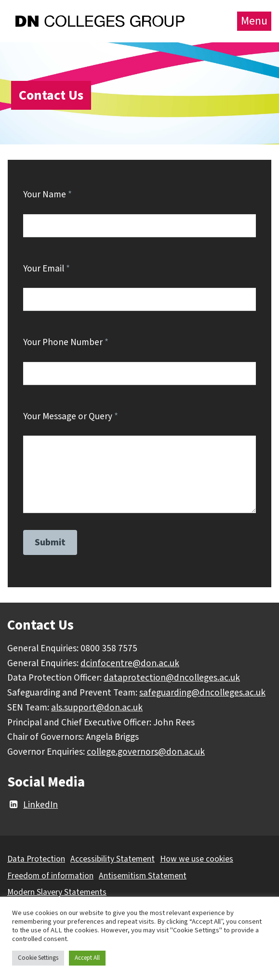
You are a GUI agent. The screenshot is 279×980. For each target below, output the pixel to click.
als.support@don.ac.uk (97, 708)
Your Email (46, 269)
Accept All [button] (87, 958)
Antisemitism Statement (143, 876)
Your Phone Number (66, 342)
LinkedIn (33, 805)
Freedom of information (50, 876)
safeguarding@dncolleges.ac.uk (202, 693)
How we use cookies (197, 859)
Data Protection (36, 859)
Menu (254, 21)
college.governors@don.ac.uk (146, 752)
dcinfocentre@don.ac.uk (130, 663)
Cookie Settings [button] (38, 958)
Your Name (47, 194)
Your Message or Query (71, 416)
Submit (50, 542)
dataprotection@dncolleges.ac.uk (172, 678)
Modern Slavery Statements (57, 892)
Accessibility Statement (113, 859)
